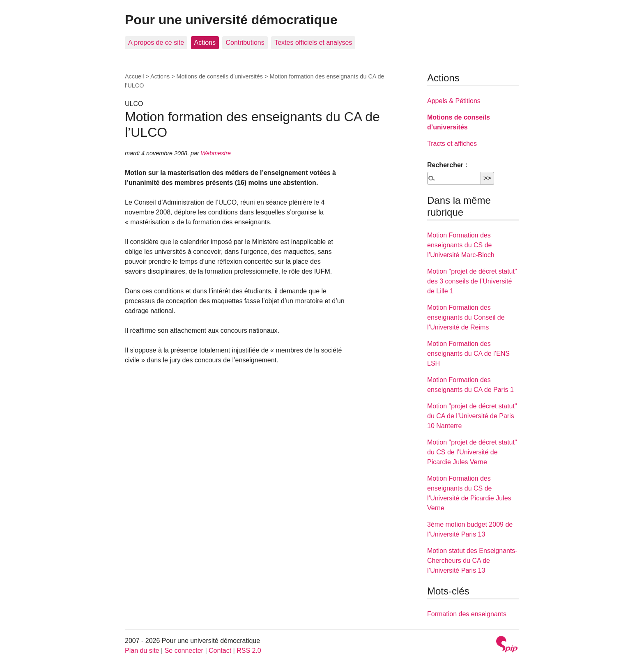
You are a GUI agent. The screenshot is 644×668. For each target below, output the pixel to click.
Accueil (134, 76)
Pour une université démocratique (231, 20)
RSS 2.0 (249, 651)
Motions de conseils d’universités (220, 76)
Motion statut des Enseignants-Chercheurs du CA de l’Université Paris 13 (472, 561)
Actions (205, 43)
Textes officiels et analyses (313, 43)
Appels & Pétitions (454, 101)
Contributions (245, 43)
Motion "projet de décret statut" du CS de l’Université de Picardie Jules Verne (472, 452)
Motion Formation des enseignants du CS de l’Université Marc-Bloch (461, 245)
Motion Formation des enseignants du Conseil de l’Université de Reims (466, 317)
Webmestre (216, 153)
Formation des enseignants (467, 614)
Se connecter (184, 651)
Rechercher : (447, 165)
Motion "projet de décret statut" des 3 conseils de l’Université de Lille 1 (472, 281)
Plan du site (142, 651)
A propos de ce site (156, 43)
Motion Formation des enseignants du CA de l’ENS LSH (468, 354)
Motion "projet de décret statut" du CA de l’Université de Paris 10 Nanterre (472, 416)
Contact (220, 651)
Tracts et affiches (452, 144)
